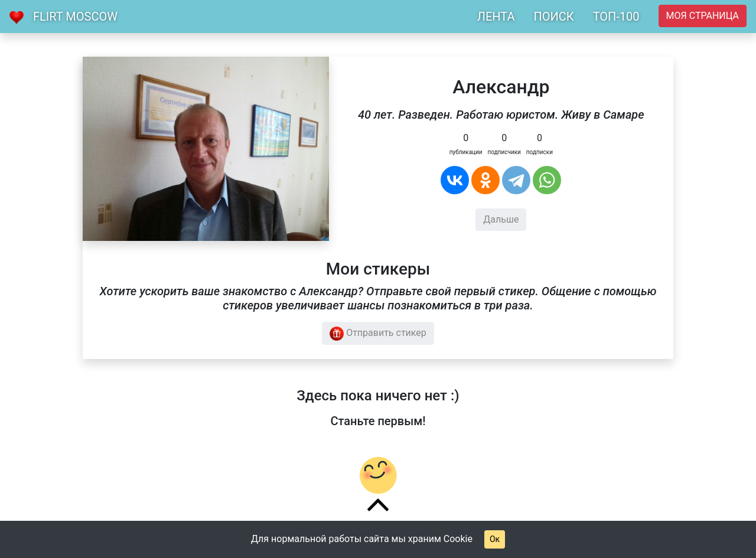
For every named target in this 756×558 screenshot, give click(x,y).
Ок (495, 539)
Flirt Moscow (75, 17)
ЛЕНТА (496, 17)
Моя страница (703, 16)
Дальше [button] (501, 219)
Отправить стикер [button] (378, 334)
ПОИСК (553, 17)
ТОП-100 (616, 17)
